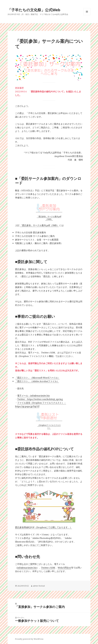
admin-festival (39, 586)
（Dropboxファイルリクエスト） (49, 426)
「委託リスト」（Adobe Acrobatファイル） (37, 381)
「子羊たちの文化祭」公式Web (34, 10)
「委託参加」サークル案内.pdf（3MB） (49, 218)
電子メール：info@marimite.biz (33, 396)
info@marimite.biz (27, 568)
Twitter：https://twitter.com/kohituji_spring (40, 399)
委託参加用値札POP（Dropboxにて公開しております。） (44, 527)
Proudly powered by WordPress (29, 639)
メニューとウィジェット (87, 15)
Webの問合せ (64, 568)
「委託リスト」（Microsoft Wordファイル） (37, 378)
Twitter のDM (48, 568)
